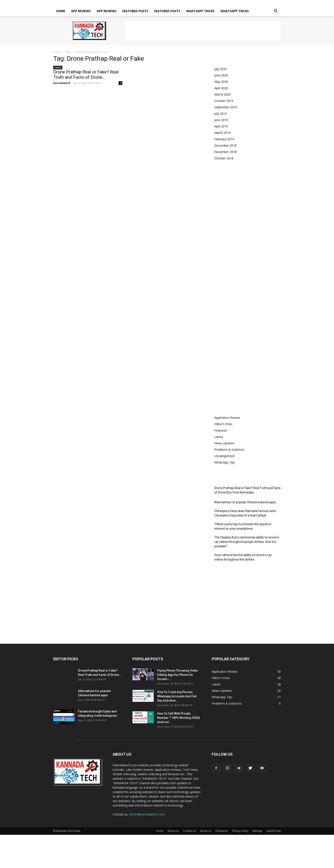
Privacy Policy (186, 3)
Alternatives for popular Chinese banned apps (245, 502)
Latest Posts (218, 3)
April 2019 (221, 126)
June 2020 (221, 75)
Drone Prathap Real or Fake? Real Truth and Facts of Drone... (86, 75)
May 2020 (221, 82)
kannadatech (62, 83)
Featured (220, 430)
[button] (276, 11)
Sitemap (203, 3)
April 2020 (221, 88)
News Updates (224, 443)
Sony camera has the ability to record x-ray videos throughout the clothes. (243, 557)
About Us (122, 3)
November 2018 (225, 152)
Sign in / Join (96, 3)
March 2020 (222, 94)
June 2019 (221, 120)
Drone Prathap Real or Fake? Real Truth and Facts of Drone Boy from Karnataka (247, 490)
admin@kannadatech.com (147, 814)
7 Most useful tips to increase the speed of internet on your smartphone (243, 526)
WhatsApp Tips (225, 462)
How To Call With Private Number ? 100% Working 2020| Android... (178, 718)
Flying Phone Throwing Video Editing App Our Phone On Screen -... (178, 675)
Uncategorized (224, 456)
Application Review (227, 418)
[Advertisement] (203, 31)
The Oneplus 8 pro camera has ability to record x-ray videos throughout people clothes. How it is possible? (247, 542)
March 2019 (222, 133)
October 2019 (224, 101)
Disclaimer (168, 3)
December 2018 (225, 145)
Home (110, 3)
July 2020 (220, 69)
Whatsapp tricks (200, 11)
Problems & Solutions (229, 450)
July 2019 (220, 114)
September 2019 (226, 107)
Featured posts (135, 11)
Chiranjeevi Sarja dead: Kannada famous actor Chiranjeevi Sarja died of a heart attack (245, 513)
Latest (58, 67)
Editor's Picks (223, 424)
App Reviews (81, 11)
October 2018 (224, 158)
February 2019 (224, 139)
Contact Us (137, 3)
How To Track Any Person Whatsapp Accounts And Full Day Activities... (177, 696)
